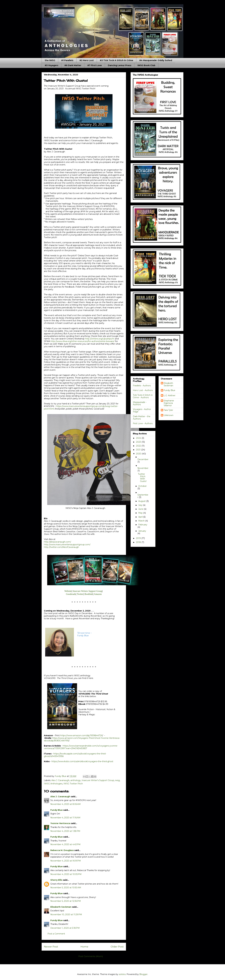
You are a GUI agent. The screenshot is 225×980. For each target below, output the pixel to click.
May (141, 513)
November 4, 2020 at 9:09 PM (66, 861)
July (141, 505)
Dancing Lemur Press (120, 65)
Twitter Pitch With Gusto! (142, 478)
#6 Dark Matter (73, 65)
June (141, 509)
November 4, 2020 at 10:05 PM (66, 874)
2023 (139, 442)
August (142, 501)
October (142, 486)
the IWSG (50, 60)
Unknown (169, 415)
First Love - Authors (143, 423)
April (141, 517)
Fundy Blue (57, 810)
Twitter (80, 594)
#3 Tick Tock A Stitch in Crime (117, 60)
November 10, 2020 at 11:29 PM (66, 914)
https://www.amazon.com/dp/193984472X (81, 735)
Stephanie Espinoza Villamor (169, 403)
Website (68, 591)
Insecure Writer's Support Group (98, 780)
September (143, 496)
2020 (139, 454)
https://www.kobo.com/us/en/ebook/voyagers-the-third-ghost (82, 761)
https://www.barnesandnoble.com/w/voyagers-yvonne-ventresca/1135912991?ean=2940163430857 (81, 747)
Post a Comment (56, 934)
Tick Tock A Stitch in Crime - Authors (143, 396)
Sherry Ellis (56, 880)
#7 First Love (95, 65)
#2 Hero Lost (87, 60)
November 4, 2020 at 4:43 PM (65, 844)
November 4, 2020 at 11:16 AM (65, 818)
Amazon (98, 594)
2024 (139, 438)
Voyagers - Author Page (142, 410)
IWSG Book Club (146, 65)
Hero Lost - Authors (143, 390)
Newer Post (51, 947)
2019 (139, 538)
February (143, 525)
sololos (122, 974)
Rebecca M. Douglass (62, 850)
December (143, 459)
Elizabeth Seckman (61, 907)
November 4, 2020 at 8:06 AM (66, 804)
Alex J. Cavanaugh (60, 780)
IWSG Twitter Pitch (73, 784)
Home (84, 947)
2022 (139, 446)
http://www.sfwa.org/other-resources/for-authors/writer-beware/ (83, 341)
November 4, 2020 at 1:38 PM (65, 831)
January (142, 531)
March (142, 521)
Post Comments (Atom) (91, 956)
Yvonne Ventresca (60, 823)
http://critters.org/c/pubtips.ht (100, 339)
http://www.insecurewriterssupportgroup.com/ (67, 545)
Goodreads (71, 594)
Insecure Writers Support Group (87, 591)
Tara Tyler (168, 410)
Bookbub (89, 594)
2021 (139, 450)
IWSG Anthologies (53, 784)
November (143, 468)
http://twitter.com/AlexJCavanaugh (61, 547)
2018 (139, 542)
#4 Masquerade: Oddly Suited (156, 60)
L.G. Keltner (170, 396)
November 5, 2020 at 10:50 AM (66, 888)
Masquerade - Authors (140, 403)
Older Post (117, 947)
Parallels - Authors (142, 386)
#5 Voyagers (52, 65)
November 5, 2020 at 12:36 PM (66, 901)
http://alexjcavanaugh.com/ (57, 542)
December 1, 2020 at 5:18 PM (65, 928)
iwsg (117, 780)
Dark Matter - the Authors (142, 418)
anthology (76, 780)
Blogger (143, 974)
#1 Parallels (67, 60)
